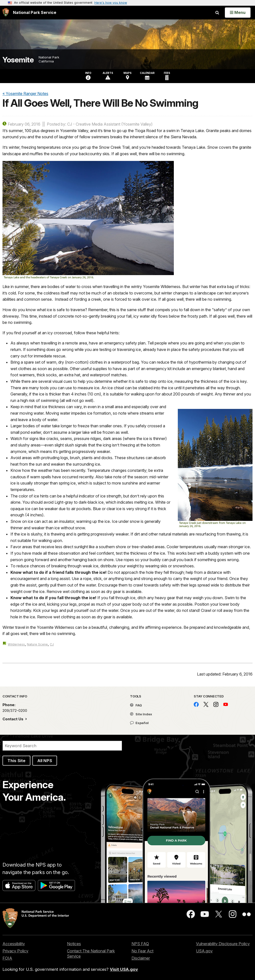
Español (139, 723)
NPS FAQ (140, 944)
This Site (16, 761)
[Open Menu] (238, 12)
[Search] (62, 746)
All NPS (45, 761)
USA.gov (204, 951)
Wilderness (16, 644)
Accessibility (14, 944)
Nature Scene (37, 644)
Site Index (141, 714)
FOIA (7, 958)
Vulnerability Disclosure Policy (223, 944)
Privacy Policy (15, 951)
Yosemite (18, 60)
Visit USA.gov (124, 969)
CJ (52, 644)
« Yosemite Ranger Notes (25, 94)
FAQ (136, 705)
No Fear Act (142, 951)
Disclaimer (141, 958)
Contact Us (13, 719)
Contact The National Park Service (91, 954)
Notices (74, 944)
